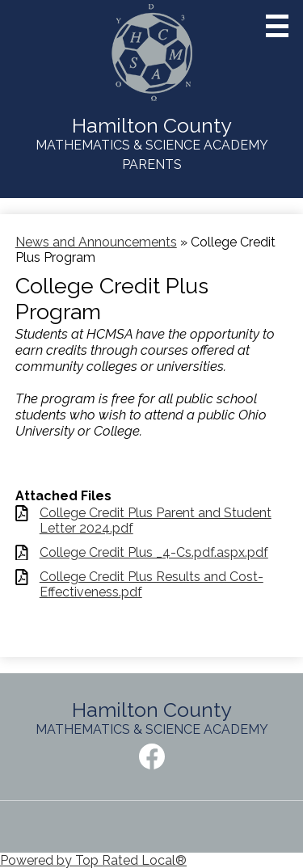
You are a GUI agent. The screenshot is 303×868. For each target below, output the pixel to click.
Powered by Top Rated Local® (93, 860)
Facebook (152, 760)
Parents (152, 164)
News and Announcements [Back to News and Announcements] (96, 242)
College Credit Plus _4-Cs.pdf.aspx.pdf (154, 552)
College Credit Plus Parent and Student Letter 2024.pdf (156, 520)
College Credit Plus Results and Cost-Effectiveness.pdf (151, 584)
